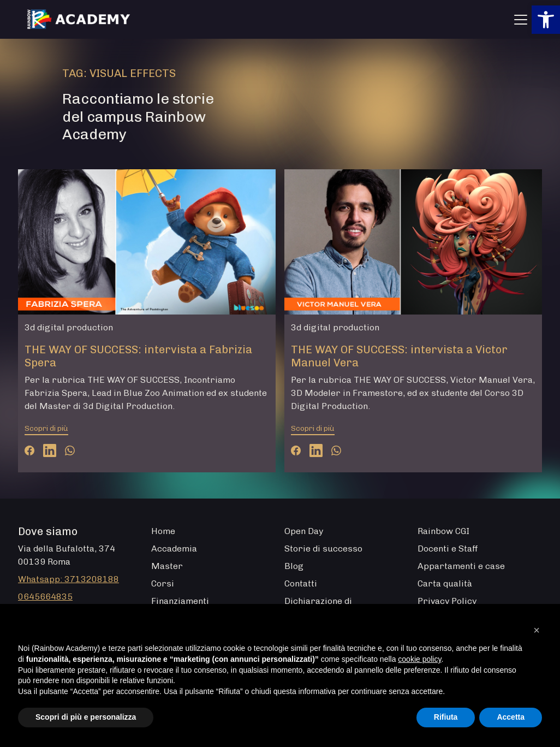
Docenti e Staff (448, 549)
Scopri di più (46, 428)
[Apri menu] (521, 20)
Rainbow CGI (443, 531)
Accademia (174, 549)
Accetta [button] (511, 717)
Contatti (301, 583)
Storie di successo (323, 549)
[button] (546, 20)
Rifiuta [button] (446, 717)
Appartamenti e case (461, 566)
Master (167, 566)
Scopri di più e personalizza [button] (86, 717)
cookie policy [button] (419, 659)
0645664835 (45, 597)
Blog (294, 566)
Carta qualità (445, 583)
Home (163, 531)
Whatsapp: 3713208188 (68, 579)
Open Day (304, 531)
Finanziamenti (180, 601)
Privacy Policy (447, 601)
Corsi (163, 583)
